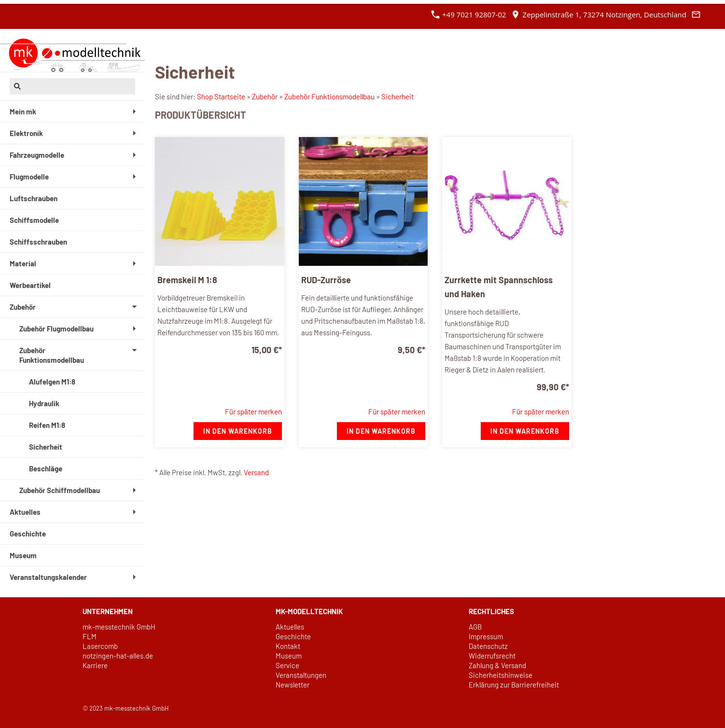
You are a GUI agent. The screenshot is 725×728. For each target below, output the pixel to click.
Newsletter (293, 685)
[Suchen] (72, 86)
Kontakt (288, 646)
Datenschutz (488, 646)
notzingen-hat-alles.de (118, 656)
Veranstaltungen (301, 675)
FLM (90, 636)
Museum (289, 656)
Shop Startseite (221, 96)
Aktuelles (290, 627)
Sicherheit (397, 96)
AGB (475, 627)
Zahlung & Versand (497, 665)
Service (287, 665)
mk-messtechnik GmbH (119, 627)
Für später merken (253, 412)
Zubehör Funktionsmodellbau (329, 96)
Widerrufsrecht (492, 656)
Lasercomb (100, 646)
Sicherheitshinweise (501, 675)
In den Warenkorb (238, 431)
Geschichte (293, 636)
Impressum (486, 636)
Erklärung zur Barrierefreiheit (514, 685)
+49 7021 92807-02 (469, 14)
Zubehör (265, 96)
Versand (256, 472)
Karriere (95, 665)
